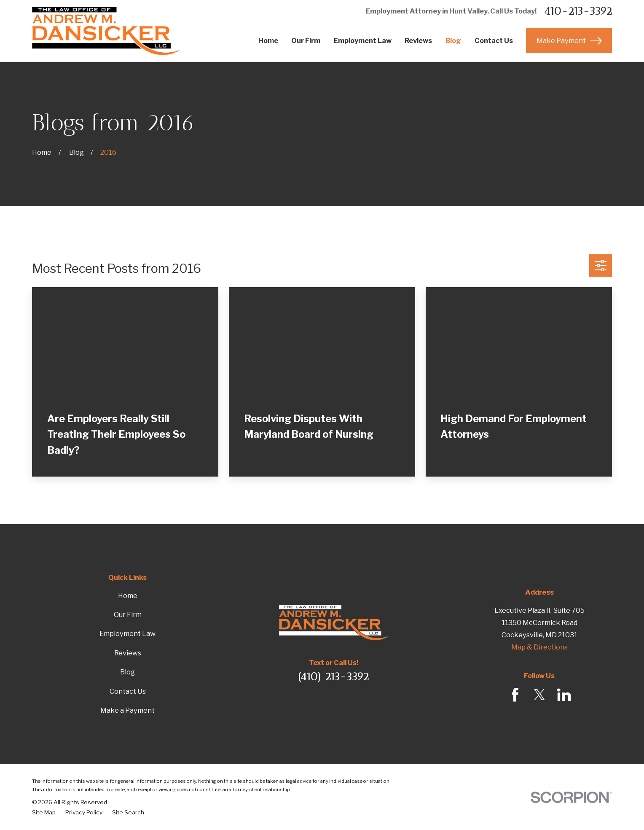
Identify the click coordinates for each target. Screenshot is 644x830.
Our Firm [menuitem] (306, 40)
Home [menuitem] (268, 40)
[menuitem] (44, 812)
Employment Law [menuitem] (363, 40)
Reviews (128, 653)
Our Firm (128, 614)
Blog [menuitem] (453, 40)
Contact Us (128, 691)
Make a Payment (127, 710)
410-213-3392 (578, 11)
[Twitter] (540, 695)
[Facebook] (515, 695)
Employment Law (127, 633)
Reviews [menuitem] (418, 40)
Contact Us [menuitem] (494, 40)
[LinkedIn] (564, 695)
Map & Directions (539, 647)
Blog (127, 672)
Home (128, 596)
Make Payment (569, 41)
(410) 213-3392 (333, 676)
